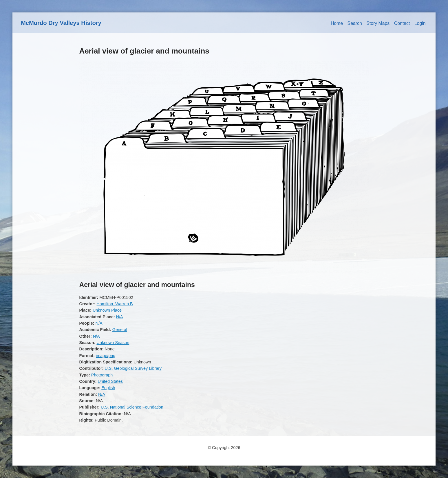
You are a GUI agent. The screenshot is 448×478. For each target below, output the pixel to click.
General (120, 330)
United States (110, 381)
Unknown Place (107, 310)
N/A (120, 317)
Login (420, 23)
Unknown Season (113, 343)
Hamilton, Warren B (115, 304)
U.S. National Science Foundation (132, 407)
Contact (402, 23)
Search (355, 23)
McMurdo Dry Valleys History (61, 23)
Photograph (102, 375)
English (108, 388)
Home (337, 23)
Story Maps (378, 23)
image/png (106, 356)
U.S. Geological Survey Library (133, 368)
